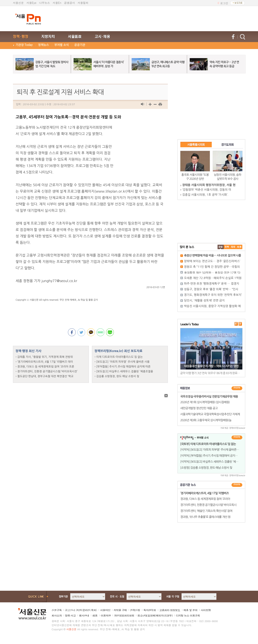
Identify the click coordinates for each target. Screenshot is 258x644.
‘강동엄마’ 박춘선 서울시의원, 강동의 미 (207, 190)
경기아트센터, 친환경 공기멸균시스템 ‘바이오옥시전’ (48, 371)
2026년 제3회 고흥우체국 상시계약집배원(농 (206, 420)
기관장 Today (24, 45)
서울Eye (31, 3)
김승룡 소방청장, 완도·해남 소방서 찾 (118, 376)
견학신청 (135, 610)
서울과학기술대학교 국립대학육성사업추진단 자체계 (210, 414)
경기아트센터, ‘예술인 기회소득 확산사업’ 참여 (206, 511)
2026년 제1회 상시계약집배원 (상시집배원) (205, 402)
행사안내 (84, 616)
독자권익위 (150, 610)
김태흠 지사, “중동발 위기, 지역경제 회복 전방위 (45, 357)
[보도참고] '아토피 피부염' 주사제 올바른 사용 (123, 362)
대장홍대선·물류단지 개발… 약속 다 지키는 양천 (211, 366)
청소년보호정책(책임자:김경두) (155, 616)
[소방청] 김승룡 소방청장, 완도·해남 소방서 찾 (206, 468)
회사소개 (57, 616)
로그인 (224, 3)
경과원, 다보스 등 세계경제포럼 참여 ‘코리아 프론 (46, 367)
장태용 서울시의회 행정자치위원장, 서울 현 (209, 185)
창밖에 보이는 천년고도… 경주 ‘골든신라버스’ (212, 261)
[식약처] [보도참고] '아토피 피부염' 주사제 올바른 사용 (211, 450)
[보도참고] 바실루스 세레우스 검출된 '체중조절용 (125, 371)
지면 (79, 610)
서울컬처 (83, 3)
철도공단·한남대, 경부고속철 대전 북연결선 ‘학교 (45, 376)
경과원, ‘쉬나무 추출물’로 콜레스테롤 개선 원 (205, 517)
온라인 (86, 610)
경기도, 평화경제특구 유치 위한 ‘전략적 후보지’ (213, 295)
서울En (57, 3)
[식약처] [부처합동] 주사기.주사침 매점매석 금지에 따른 (212, 456)
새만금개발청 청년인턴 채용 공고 (199, 408)
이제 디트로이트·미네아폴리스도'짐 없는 (120, 357)
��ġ (227, 247)
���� (221, 247)
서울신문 (18, 3)
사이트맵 (206, 610)
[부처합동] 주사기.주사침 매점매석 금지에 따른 (123, 367)
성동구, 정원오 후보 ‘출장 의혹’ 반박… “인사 (211, 289)
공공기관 (80, 45)
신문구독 (57, 610)
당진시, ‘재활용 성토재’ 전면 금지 (204, 300)
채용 (95, 616)
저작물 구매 (120, 610)
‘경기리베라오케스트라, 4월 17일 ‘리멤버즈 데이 (45, 362)
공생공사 (69, 3)
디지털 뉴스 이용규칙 (188, 616)
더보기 (237, 388)
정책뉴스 (44, 45)
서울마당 (105, 610)
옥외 (93, 610)
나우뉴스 (45, 3)
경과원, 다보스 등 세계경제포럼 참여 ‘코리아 (205, 499)
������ (237, 485)
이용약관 (106, 616)
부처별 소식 (62, 45)
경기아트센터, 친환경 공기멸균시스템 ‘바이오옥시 (208, 505)
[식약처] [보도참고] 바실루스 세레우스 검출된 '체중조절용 (213, 462)
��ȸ (239, 247)
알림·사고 (70, 616)
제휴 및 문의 (190, 610)
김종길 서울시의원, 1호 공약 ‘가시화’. (205, 195)
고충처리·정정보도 (170, 610)
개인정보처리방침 (124, 616)
